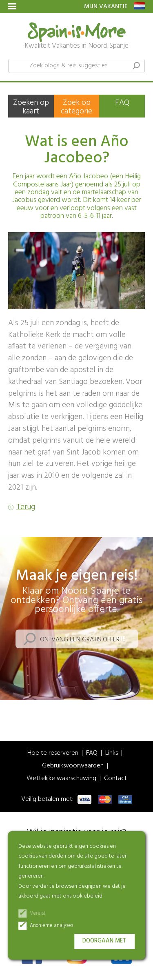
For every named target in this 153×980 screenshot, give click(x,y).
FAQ (122, 103)
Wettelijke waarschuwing (61, 779)
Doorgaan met (104, 941)
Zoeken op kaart (31, 107)
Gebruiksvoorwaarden (73, 766)
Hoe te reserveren (53, 753)
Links (112, 753)
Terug (26, 507)
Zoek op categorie (76, 107)
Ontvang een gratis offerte (83, 640)
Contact (115, 779)
